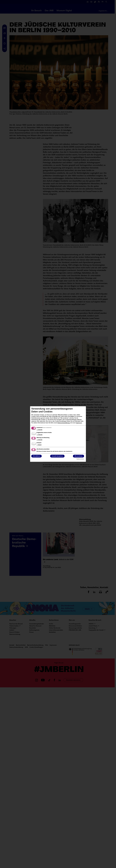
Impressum (79, 423)
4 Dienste (39, 435)
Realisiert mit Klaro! (80, 459)
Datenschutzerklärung (64, 423)
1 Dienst (39, 445)
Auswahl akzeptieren (57, 456)
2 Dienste (39, 430)
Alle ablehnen (37, 456)
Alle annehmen (78, 456)
